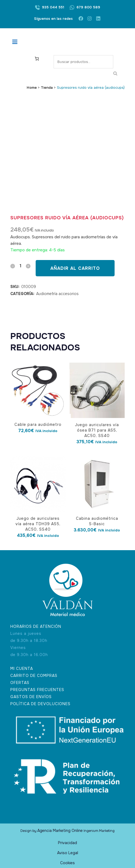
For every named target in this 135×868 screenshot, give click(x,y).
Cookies (67, 863)
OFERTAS (20, 683)
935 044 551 (53, 7)
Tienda (47, 88)
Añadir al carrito (75, 268)
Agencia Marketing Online (60, 831)
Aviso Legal (68, 853)
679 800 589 (88, 7)
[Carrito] (37, 58)
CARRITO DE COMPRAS (34, 676)
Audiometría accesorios (57, 294)
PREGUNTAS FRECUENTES (37, 690)
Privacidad (67, 843)
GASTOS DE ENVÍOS (31, 697)
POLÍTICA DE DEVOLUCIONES (40, 704)
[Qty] (20, 266)
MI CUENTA (22, 669)
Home (32, 88)
